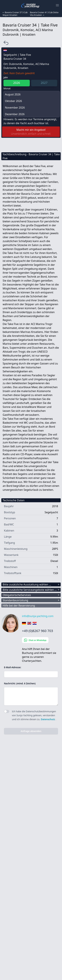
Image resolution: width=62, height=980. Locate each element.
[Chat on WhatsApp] (41, 640)
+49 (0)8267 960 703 (38, 631)
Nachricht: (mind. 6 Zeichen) (20, 683)
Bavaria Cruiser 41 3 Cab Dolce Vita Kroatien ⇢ (44, 14)
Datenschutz (48, 719)
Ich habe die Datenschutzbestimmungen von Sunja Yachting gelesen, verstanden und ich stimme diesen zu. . (34, 715)
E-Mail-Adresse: (13, 667)
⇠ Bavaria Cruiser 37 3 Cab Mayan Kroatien (15, 14)
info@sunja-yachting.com (38, 616)
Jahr (6, 77)
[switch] (7, 711)
